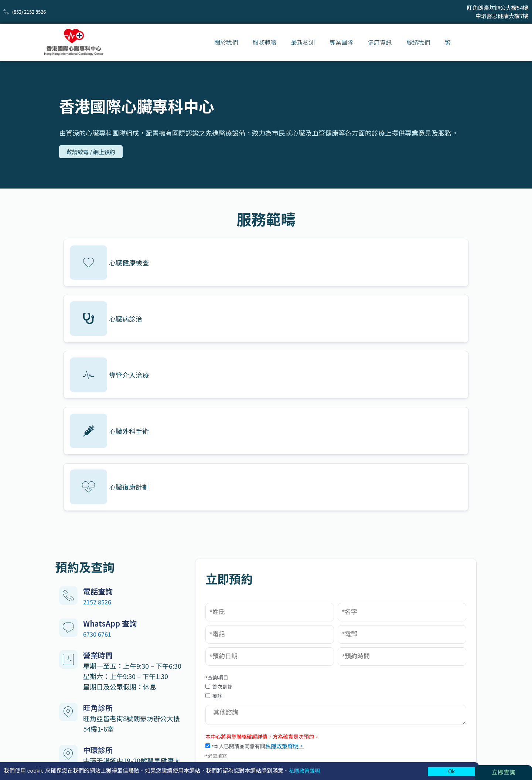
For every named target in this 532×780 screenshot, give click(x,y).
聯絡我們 (418, 42)
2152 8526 (99, 423)
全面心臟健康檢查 (220, 707)
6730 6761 (99, 455)
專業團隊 (341, 42)
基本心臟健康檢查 (220, 686)
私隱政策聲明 (306, 771)
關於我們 (226, 42)
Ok (451, 771)
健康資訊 (380, 42)
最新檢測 (303, 42)
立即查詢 (504, 772)
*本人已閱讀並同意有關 (334, 579)
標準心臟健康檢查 (220, 697)
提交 (371, 604)
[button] (92, 152)
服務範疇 (265, 42)
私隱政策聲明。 (366, 579)
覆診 (291, 526)
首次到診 (297, 516)
